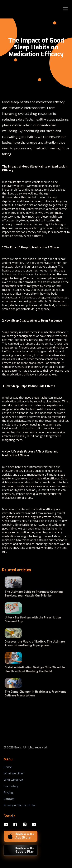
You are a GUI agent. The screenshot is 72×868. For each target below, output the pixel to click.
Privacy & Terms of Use (20, 805)
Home (8, 767)
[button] (65, 9)
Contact (9, 799)
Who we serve (13, 780)
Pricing (8, 793)
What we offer (14, 773)
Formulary (11, 786)
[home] (16, 9)
